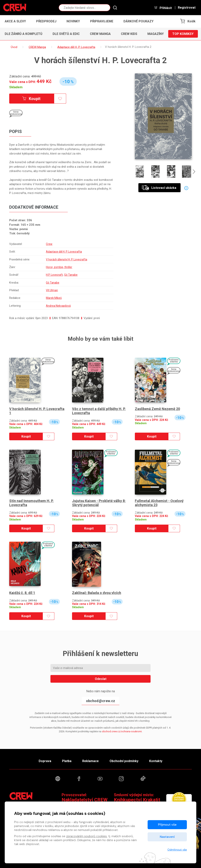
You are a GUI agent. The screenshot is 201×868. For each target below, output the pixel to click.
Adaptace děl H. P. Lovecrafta (63, 252)
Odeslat (101, 679)
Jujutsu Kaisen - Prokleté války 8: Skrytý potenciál (99, 503)
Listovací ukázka (159, 188)
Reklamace (90, 761)
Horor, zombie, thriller (58, 267)
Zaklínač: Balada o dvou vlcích (97, 593)
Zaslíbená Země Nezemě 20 (157, 409)
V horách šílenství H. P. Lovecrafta (67, 259)
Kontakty (156, 761)
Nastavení (167, 837)
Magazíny (156, 34)
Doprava (45, 761)
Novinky (73, 21)
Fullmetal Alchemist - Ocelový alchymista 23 (159, 503)
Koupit (31, 99)
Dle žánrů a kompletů (24, 34)
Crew (48, 244)
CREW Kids (129, 34)
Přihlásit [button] (163, 8)
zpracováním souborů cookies (86, 836)
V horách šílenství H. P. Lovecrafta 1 (37, 411)
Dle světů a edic (66, 34)
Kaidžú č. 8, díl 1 (22, 593)
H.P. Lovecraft (53, 275)
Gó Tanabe (71, 275)
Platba (67, 761)
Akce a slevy (15, 21)
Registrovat (187, 8)
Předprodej (46, 21)
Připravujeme (102, 21)
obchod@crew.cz (100, 701)
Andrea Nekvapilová (57, 306)
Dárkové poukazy (138, 21)
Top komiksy (183, 34)
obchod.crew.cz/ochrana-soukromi (122, 731)
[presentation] (194, 172)
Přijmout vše (167, 825)
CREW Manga (100, 34)
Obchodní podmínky (124, 761)
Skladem (16, 87)
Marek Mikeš (53, 298)
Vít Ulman (51, 290)
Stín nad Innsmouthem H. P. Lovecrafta (31, 503)
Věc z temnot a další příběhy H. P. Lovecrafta (99, 411)
